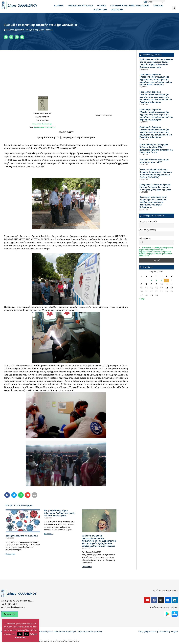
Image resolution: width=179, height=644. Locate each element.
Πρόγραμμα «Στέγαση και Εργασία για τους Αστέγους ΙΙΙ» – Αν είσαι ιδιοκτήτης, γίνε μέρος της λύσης (155, 187)
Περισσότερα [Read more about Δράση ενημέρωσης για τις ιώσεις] (10, 554)
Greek (149, 2)
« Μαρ (142, 299)
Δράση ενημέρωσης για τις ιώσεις (22, 536)
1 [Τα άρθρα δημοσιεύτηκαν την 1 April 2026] (151, 280)
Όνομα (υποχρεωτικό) (148, 221)
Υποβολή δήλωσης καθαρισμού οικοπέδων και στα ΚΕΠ (154, 161)
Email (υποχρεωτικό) (147, 230)
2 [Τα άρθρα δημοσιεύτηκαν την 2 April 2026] (156, 280)
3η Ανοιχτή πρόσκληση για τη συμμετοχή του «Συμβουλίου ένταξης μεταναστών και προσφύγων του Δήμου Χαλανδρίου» (153, 202)
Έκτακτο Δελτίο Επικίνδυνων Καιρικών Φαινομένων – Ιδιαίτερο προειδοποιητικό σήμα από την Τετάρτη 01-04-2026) (156, 173)
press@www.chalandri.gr (45, 127)
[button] (174, 8)
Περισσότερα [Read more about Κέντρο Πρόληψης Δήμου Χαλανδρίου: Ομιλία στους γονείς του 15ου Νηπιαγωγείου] (49, 534)
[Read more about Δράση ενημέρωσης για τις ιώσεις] (23, 521)
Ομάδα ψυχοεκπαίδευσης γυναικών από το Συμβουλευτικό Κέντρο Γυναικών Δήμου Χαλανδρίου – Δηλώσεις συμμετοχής (156, 63)
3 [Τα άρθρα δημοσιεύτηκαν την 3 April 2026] (162, 280)
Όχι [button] (26, 634)
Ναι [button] (20, 634)
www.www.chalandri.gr (42, 124)
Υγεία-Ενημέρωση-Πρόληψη (41, 30)
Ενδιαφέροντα (145, 238)
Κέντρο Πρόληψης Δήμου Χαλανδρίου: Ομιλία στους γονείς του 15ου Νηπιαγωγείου (59, 513)
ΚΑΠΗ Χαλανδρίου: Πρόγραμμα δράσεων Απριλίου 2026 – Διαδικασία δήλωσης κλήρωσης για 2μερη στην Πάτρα (156, 148)
